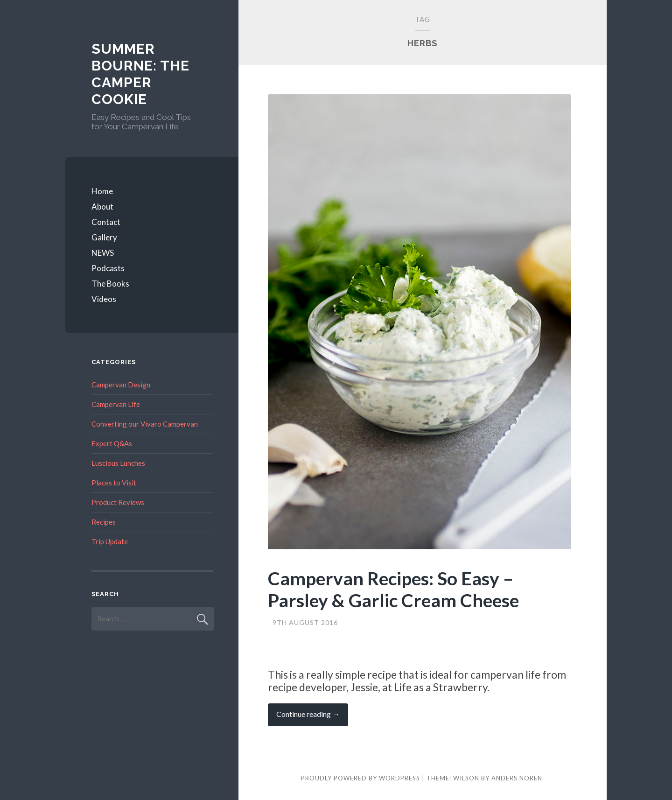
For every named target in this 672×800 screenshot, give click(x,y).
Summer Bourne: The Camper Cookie (140, 74)
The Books (110, 284)
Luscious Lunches (118, 463)
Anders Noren (517, 778)
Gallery (104, 237)
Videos (104, 299)
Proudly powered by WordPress (360, 778)
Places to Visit (114, 483)
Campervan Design (121, 385)
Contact (106, 222)
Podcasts (108, 268)
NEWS (103, 253)
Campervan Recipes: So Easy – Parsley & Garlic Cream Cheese (393, 589)
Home (102, 191)
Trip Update (110, 541)
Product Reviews (118, 502)
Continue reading (312, 718)
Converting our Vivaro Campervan (145, 424)
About (102, 207)
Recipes (104, 522)
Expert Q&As (112, 443)
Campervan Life (116, 404)
